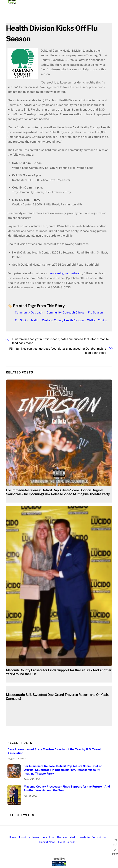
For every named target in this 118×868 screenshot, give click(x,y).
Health (34, 320)
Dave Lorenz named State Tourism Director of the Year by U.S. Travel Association (54, 751)
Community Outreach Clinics (65, 313)
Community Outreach (29, 313)
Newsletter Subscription (92, 837)
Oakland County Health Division (63, 320)
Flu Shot (21, 320)
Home (12, 837)
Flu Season (95, 313)
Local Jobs (48, 837)
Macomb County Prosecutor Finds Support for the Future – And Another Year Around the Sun (67, 788)
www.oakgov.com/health (66, 273)
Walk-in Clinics (97, 320)
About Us (24, 837)
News (36, 837)
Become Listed (66, 837)
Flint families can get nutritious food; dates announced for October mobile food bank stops (60, 341)
